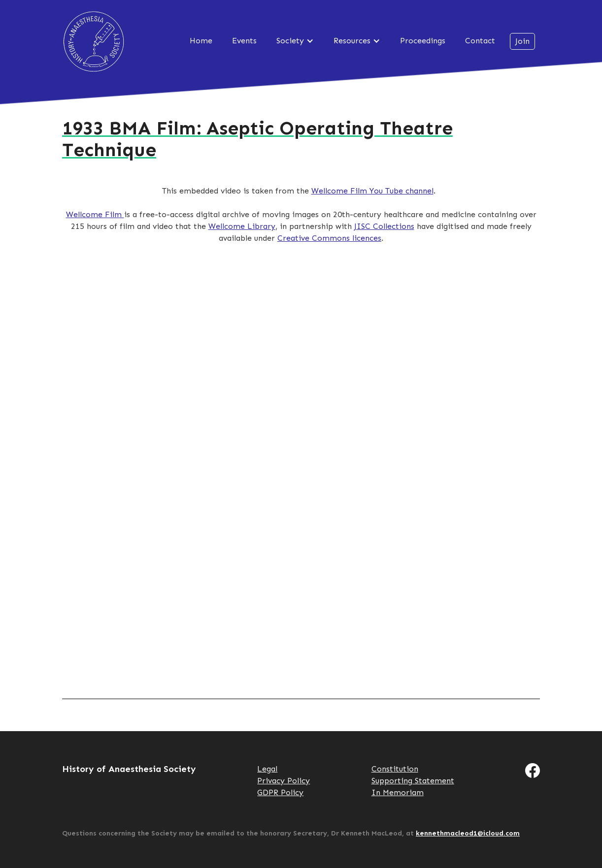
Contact (480, 41)
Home (201, 41)
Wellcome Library (242, 226)
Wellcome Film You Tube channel (372, 191)
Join (522, 41)
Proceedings (423, 41)
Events (244, 41)
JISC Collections (384, 226)
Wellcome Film (95, 214)
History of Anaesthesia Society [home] (94, 41)
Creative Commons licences (329, 238)
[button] (295, 41)
